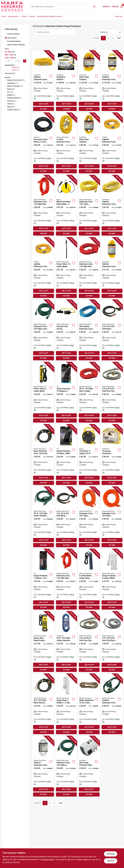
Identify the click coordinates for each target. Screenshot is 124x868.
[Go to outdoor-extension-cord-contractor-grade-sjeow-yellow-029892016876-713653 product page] (112, 206)
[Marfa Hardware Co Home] (12, 7)
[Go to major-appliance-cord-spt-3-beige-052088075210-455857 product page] (89, 704)
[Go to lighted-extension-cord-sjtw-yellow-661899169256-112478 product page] (43, 268)
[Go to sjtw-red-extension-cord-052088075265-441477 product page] (89, 393)
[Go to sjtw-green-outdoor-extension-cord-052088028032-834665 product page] (43, 517)
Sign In (106, 7)
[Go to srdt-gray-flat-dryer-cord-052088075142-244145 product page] (112, 642)
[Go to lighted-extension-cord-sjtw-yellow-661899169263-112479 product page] (112, 143)
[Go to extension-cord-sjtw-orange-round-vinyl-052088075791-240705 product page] (112, 517)
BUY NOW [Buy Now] (44, 109)
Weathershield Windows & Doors (50, 16)
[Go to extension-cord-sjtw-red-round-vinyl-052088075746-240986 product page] (43, 206)
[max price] (18, 61)
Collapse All (15, 67)
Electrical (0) (10, 73)
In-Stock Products (14, 41)
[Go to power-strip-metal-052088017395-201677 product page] (43, 393)
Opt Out (111, 861)
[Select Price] (25, 61)
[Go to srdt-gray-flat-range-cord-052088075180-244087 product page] (112, 393)
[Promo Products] (6, 34)
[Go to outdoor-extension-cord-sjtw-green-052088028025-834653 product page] (112, 704)
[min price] (9, 61)
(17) (13, 83)
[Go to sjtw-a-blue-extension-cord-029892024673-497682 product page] (66, 642)
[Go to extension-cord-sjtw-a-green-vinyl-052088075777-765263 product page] (66, 767)
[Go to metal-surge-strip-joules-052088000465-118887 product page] (89, 580)
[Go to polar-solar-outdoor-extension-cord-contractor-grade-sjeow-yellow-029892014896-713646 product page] (89, 81)
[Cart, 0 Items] (121, 7)
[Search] (94, 6)
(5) (11, 89)
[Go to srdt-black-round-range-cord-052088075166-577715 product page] (112, 330)
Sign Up (115, 7)
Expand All (15, 70)
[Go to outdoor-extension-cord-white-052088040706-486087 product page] (43, 767)
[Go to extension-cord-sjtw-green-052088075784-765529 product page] (43, 330)
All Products (12, 38)
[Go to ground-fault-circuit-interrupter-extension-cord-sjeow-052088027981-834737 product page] (66, 330)
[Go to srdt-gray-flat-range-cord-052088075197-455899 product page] (89, 642)
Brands (25, 16)
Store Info (119, 16)
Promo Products (13, 34)
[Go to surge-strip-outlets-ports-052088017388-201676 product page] (66, 704)
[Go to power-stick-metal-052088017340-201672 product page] (66, 268)
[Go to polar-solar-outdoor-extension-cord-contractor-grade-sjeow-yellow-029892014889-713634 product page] (89, 143)
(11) (15, 86)
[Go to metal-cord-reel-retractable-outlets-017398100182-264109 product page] (66, 206)
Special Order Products (16, 45)
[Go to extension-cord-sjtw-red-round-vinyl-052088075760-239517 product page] (66, 580)
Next (119, 38)
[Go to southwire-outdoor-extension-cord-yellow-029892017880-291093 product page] (66, 81)
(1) (15, 98)
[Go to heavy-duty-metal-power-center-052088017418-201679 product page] (43, 642)
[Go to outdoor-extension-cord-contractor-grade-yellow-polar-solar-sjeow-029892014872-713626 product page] (112, 268)
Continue (111, 854)
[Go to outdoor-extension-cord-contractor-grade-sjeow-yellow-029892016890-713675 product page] (43, 81)
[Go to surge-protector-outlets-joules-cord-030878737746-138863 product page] (66, 455)
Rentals (32, 16)
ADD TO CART (44, 104)
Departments (13, 16)
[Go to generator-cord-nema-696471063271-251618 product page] (43, 143)
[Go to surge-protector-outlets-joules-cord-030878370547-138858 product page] (43, 580)
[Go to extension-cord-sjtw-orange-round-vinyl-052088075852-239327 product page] (89, 517)
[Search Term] (63, 7)
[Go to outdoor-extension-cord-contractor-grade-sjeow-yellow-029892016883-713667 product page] (112, 81)
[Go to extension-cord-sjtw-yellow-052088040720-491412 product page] (66, 143)
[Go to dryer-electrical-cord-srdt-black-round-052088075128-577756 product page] (43, 455)
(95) (16, 80)
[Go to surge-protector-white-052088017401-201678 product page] (112, 580)
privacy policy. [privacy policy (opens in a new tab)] (49, 859)
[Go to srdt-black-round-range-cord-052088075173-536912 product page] (66, 517)
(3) (10, 92)
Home (4, 16)
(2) (11, 95)
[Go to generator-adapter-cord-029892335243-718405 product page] (112, 455)
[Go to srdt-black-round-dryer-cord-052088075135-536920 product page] (43, 704)
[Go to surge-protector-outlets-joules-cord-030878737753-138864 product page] (66, 393)
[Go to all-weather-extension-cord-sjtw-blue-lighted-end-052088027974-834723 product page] (89, 330)
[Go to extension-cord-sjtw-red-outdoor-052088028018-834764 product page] (89, 268)
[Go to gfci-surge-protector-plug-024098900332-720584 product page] (89, 767)
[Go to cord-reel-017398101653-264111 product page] (89, 455)
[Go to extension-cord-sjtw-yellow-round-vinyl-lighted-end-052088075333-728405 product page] (89, 206)
